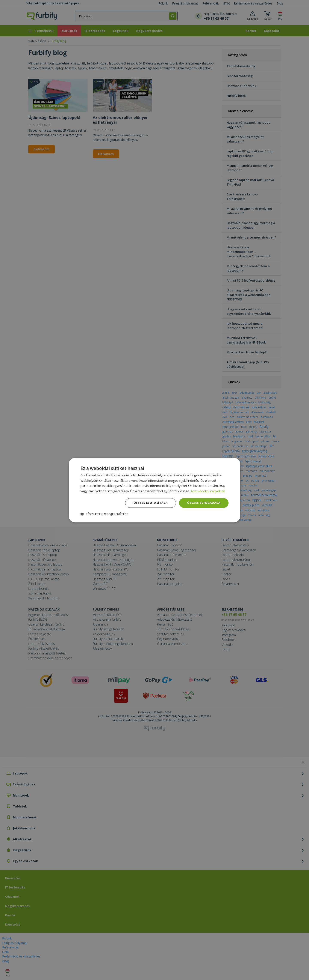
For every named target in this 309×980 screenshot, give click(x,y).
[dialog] (154, 490)
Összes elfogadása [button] (204, 503)
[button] (104, 514)
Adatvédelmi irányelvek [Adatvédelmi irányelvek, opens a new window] (208, 491)
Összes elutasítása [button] (151, 503)
